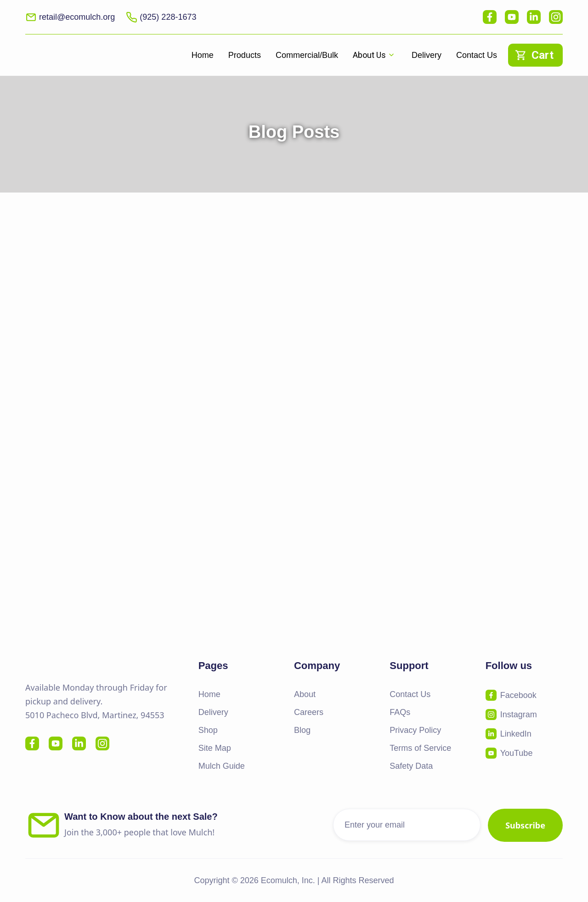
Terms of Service (420, 748)
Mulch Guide (222, 766)
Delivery (427, 55)
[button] (375, 55)
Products (245, 55)
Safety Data (411, 766)
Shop (208, 730)
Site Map (215, 748)
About (305, 694)
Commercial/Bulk (307, 55)
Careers (309, 712)
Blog (302, 730)
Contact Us (477, 55)
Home (203, 55)
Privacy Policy (415, 730)
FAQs (400, 712)
